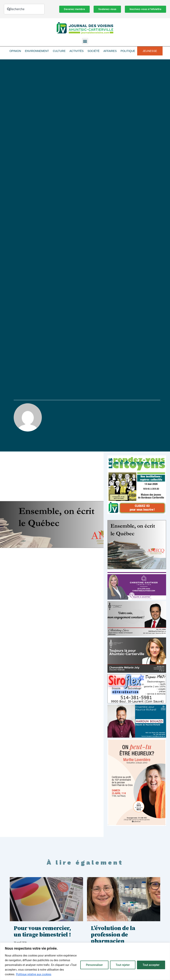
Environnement (37, 51)
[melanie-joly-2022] (137, 672)
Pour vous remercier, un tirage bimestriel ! (42, 931)
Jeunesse (150, 51)
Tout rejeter (123, 965)
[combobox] (24, 9)
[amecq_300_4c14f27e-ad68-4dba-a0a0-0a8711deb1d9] (137, 568)
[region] (85, 961)
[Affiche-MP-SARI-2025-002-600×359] (137, 635)
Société (93, 51)
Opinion (15, 51)
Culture (59, 51)
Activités (76, 51)
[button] (85, 41)
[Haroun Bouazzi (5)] (137, 737)
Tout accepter (151, 965)
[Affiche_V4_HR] (137, 825)
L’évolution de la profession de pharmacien (113, 935)
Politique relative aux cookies (34, 974)
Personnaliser (94, 965)
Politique (128, 51)
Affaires (110, 51)
